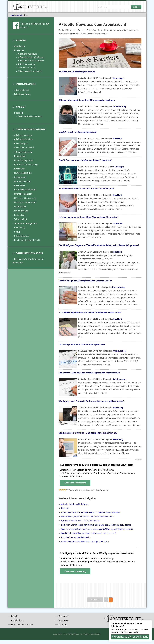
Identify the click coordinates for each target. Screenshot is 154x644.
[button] (60, 490)
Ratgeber (15, 616)
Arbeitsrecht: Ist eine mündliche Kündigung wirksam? (85, 541)
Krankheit (117, 138)
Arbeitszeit (118, 223)
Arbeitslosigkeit (21, 143)
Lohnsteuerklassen (22, 94)
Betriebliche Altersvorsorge (26, 164)
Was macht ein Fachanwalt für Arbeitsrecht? (81, 521)
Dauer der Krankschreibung (30, 116)
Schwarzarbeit (21, 219)
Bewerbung (118, 439)
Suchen (136, 7)
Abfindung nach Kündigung (30, 71)
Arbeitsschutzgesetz (23, 152)
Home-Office (20, 185)
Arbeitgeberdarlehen (23, 139)
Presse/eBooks (18, 624)
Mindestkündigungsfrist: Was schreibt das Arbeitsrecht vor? (87, 517)
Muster (30, 624)
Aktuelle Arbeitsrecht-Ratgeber (75, 504)
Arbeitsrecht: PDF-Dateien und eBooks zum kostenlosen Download (91, 512)
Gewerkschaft (20, 177)
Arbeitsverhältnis (22, 90)
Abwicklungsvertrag (27, 68)
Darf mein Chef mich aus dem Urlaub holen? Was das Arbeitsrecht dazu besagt (96, 525)
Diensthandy (20, 169)
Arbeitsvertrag (119, 106)
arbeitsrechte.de (17, 15)
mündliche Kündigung (28, 54)
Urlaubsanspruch (22, 236)
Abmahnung (19, 46)
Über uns (65, 508)
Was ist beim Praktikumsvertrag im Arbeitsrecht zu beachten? (88, 533)
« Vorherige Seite (95, 600)
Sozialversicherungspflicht (26, 223)
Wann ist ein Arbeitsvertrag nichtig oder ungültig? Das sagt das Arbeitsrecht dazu (97, 529)
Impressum (63, 620)
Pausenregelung (21, 211)
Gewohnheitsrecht (22, 181)
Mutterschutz (20, 207)
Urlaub (17, 232)
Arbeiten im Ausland (23, 135)
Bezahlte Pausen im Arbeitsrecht (76, 537)
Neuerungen (119, 78)
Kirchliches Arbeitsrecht (25, 190)
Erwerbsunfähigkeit (23, 173)
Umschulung (20, 228)
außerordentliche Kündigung (31, 57)
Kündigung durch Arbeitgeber (31, 61)
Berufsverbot (20, 156)
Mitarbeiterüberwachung (25, 198)
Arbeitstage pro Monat (24, 148)
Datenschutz (64, 616)
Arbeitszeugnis (120, 379)
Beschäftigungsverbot (24, 160)
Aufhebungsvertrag (26, 64)
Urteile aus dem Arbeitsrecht (27, 240)
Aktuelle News (18, 620)
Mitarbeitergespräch (23, 194)
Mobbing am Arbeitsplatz (25, 202)
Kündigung (118, 408)
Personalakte (20, 215)
